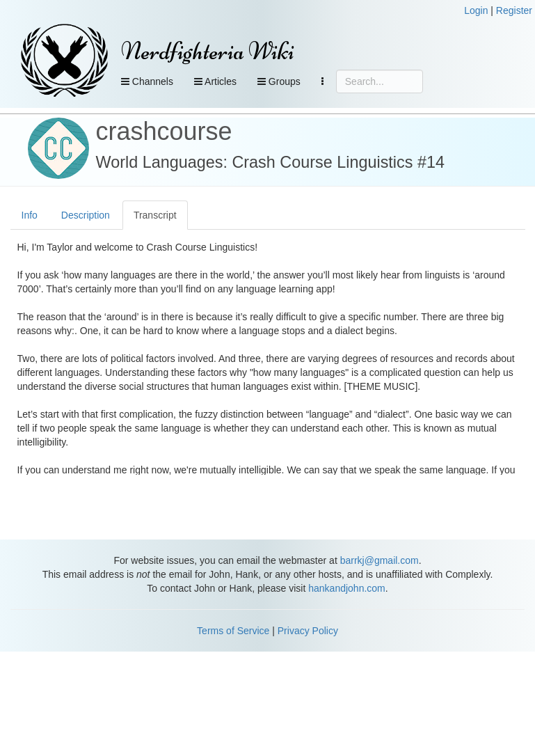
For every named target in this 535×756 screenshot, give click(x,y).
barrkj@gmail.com (380, 560)
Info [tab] (30, 215)
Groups (279, 81)
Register (514, 10)
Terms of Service (233, 631)
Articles (215, 81)
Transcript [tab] (155, 215)
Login (476, 10)
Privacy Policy (308, 631)
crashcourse (164, 131)
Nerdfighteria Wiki (208, 51)
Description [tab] (86, 215)
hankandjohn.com (347, 588)
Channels (147, 81)
